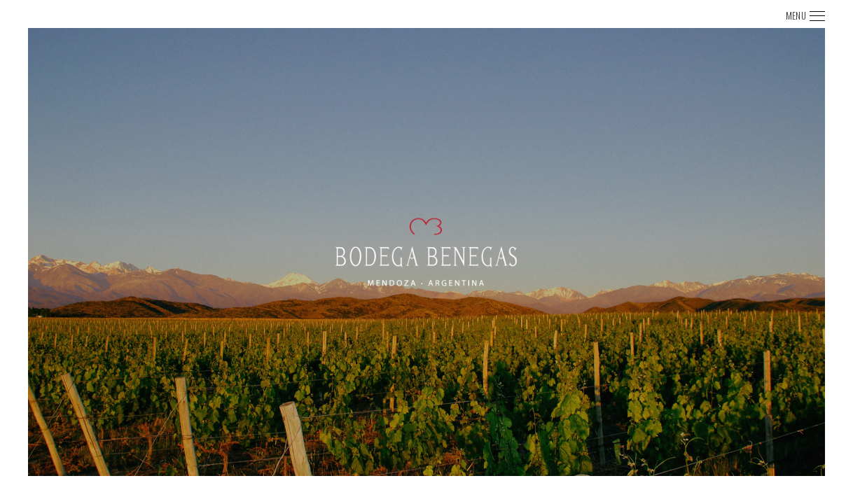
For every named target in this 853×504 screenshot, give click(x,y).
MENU (796, 15)
